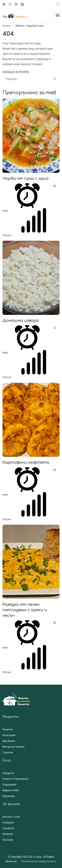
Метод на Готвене (13, 747)
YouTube (8, 840)
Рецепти (8, 729)
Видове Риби (10, 790)
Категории (9, 735)
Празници (9, 796)
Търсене (8, 752)
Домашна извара (21, 321)
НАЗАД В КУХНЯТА (16, 72)
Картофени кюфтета (26, 462)
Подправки (9, 785)
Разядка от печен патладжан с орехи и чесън (25, 610)
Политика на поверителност (39, 861)
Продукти (8, 773)
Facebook (8, 828)
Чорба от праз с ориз (25, 178)
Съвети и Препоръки (15, 779)
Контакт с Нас (11, 817)
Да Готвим (35, 857)
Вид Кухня (9, 741)
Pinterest (8, 834)
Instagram (8, 823)
